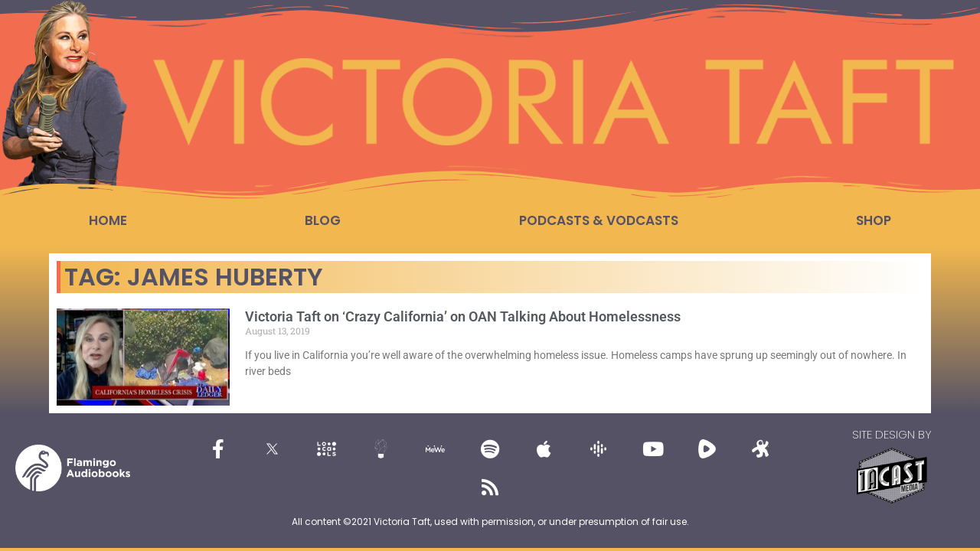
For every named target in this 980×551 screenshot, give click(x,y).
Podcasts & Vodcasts (599, 220)
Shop (874, 220)
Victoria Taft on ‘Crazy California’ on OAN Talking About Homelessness (463, 316)
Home (108, 220)
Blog (323, 220)
